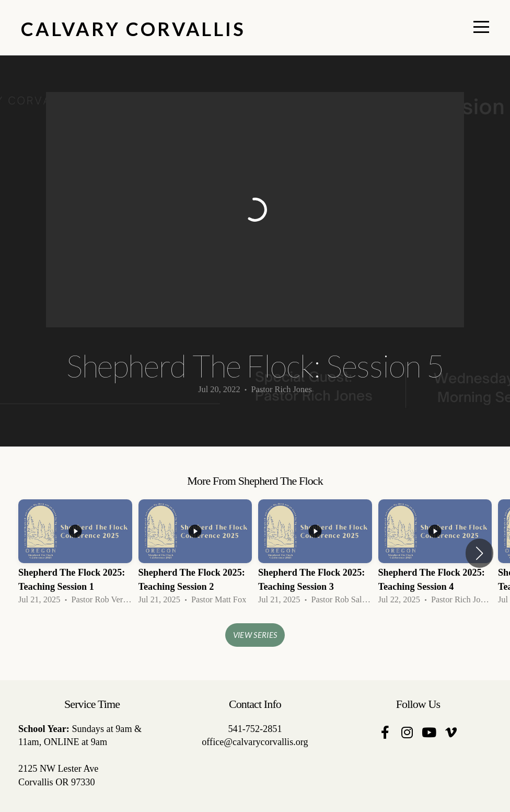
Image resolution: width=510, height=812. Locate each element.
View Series (255, 635)
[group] (75, 553)
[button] (479, 553)
